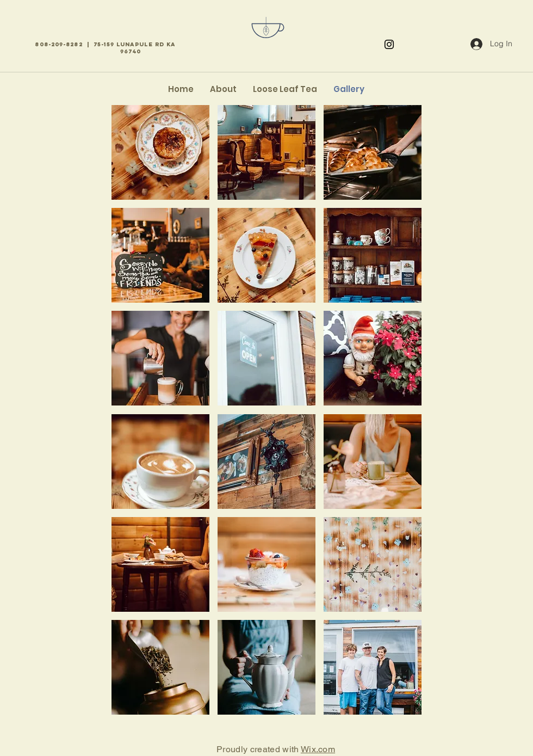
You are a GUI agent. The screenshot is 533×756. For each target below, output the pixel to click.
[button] (160, 152)
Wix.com (318, 749)
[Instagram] (389, 44)
